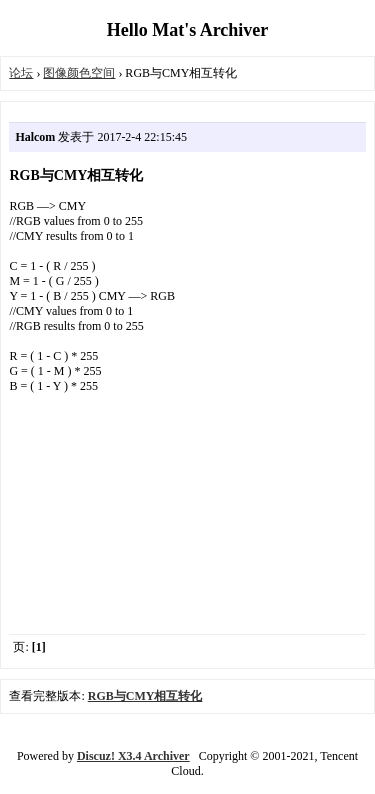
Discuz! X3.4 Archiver (133, 756)
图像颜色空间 (79, 73)
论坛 (21, 73)
